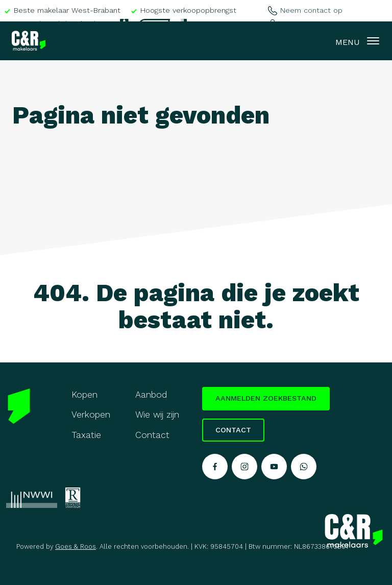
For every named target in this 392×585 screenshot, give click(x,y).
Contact (152, 435)
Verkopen (91, 415)
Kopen (84, 395)
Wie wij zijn (157, 415)
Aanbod (151, 395)
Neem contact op (305, 10)
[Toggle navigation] (373, 41)
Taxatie (86, 435)
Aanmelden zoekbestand (266, 398)
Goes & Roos (76, 546)
